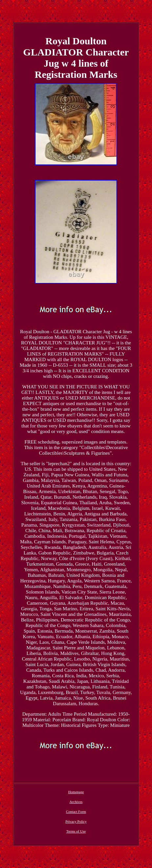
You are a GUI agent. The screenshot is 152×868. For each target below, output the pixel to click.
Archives (76, 802)
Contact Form (76, 812)
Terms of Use (76, 831)
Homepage (76, 792)
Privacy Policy (76, 821)
